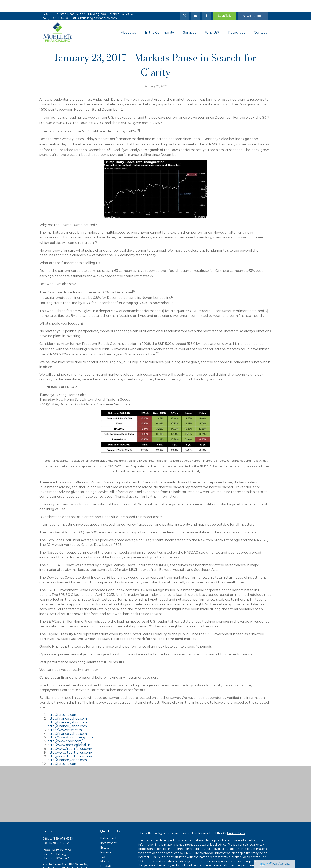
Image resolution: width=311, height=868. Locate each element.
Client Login (253, 4)
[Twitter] (185, 4)
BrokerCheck (236, 821)
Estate (105, 836)
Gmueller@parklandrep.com (95, 6)
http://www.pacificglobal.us (69, 733)
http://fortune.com (62, 703)
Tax (102, 845)
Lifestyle (106, 854)
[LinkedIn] (195, 4)
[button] (128, 20)
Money (105, 849)
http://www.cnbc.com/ (65, 729)
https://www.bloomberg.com (70, 725)
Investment (108, 831)
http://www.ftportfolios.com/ (70, 737)
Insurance (107, 840)
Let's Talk (224, 4)
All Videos (107, 863)
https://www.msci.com (65, 718)
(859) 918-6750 (55, 6)
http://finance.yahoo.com (67, 707)
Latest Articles (110, 858)
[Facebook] (206, 4)
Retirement (108, 827)
